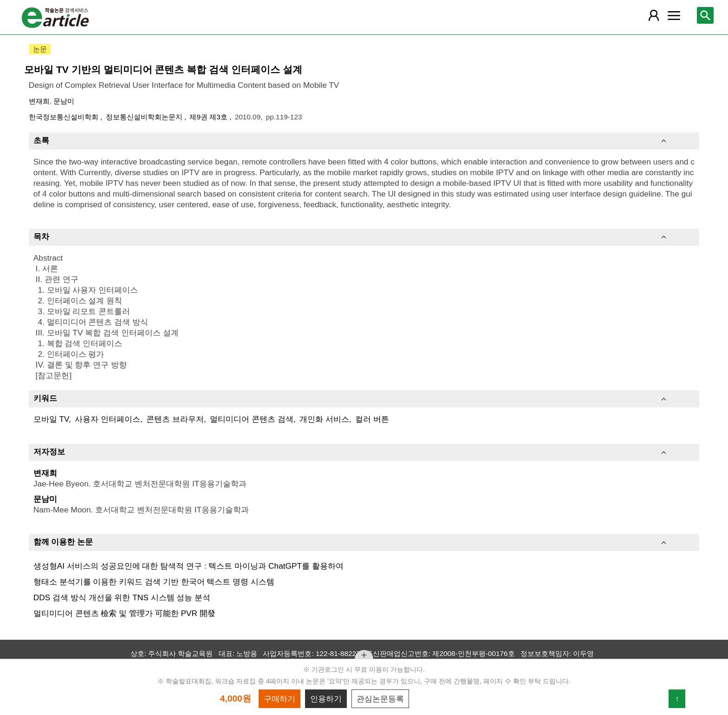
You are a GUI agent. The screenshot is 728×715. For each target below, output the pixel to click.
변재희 (39, 101)
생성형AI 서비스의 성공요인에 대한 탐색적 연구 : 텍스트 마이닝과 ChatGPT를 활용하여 (188, 566)
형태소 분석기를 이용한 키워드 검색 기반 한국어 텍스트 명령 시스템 (154, 582)
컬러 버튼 (372, 419)
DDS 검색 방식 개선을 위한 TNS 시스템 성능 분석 (122, 597)
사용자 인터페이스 (107, 419)
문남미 (64, 101)
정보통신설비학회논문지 (145, 117)
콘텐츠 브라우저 (175, 419)
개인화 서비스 (324, 419)
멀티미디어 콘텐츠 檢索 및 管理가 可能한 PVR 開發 (124, 613)
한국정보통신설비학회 (65, 117)
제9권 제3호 (209, 117)
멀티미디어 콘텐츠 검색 (252, 419)
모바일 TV (51, 419)
